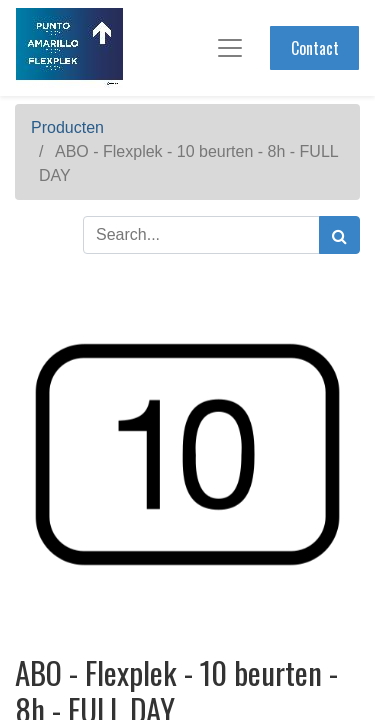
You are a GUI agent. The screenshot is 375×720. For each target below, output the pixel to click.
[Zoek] (339, 235)
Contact (315, 48)
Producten (67, 127)
